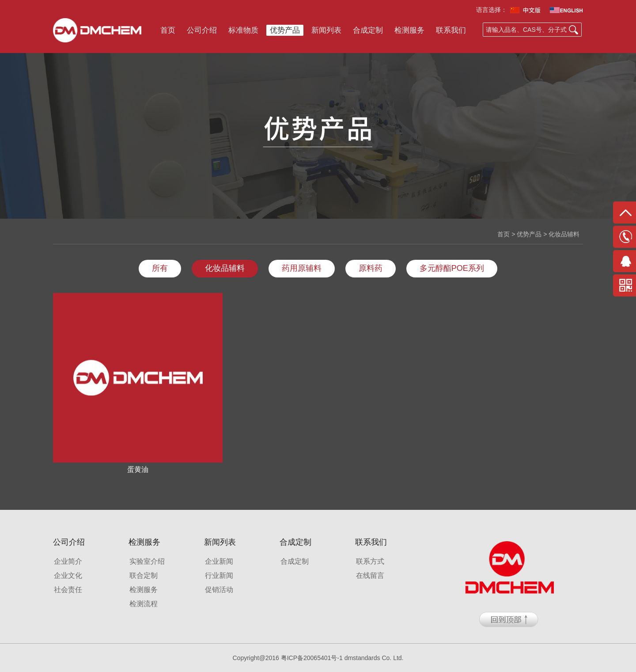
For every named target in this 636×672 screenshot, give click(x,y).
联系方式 (370, 561)
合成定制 (368, 30)
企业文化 (68, 575)
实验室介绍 (147, 561)
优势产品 (285, 30)
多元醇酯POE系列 (452, 268)
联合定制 (144, 575)
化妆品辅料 (225, 268)
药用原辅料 (302, 268)
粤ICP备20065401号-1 (312, 658)
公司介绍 (202, 30)
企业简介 (68, 561)
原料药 (371, 268)
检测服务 (409, 30)
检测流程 (144, 604)
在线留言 (370, 575)
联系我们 (451, 30)
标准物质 (243, 30)
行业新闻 (219, 575)
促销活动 (219, 590)
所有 (160, 268)
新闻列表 (326, 30)
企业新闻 (219, 561)
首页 (168, 30)
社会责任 (68, 590)
